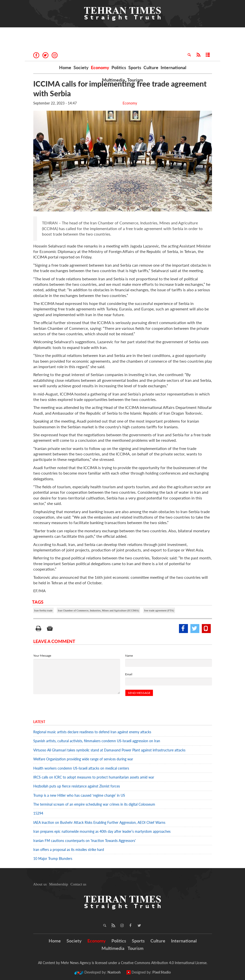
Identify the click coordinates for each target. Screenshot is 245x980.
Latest (39, 722)
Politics (119, 67)
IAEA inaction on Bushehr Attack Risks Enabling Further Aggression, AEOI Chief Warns (99, 822)
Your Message (42, 656)
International (173, 67)
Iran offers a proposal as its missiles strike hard (69, 850)
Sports (135, 67)
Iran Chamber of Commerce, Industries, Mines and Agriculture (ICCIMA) (98, 610)
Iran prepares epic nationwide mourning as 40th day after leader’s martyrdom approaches (102, 831)
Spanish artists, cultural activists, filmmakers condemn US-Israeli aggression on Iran (97, 741)
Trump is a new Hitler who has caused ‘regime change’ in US (79, 795)
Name (129, 656)
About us (40, 884)
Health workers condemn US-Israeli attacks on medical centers (81, 768)
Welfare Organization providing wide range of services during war (83, 759)
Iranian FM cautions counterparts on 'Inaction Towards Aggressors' (85, 841)
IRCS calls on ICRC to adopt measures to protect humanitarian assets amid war (94, 777)
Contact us (78, 884)
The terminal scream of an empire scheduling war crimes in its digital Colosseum (94, 804)
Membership (59, 884)
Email (129, 674)
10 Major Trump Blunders (53, 858)
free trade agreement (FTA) (159, 610)
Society (81, 67)
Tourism (135, 80)
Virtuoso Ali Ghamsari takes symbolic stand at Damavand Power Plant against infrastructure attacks (109, 750)
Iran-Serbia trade (43, 610)
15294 (38, 813)
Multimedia (113, 80)
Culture (151, 67)
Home (65, 67)
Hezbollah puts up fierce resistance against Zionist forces (78, 786)
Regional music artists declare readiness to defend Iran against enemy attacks (92, 732)
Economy (100, 67)
